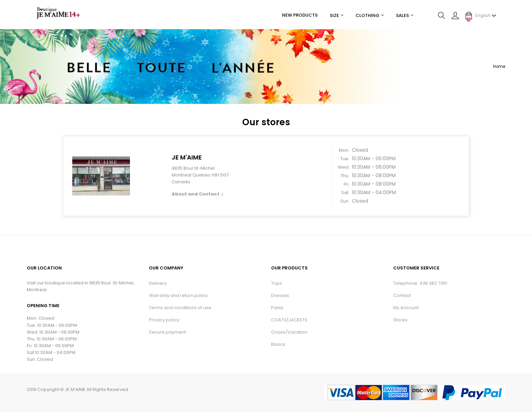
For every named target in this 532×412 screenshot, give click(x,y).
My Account (406, 308)
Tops (277, 283)
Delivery (158, 283)
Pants (277, 308)
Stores (400, 320)
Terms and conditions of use (180, 308)
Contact (402, 295)
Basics (278, 344)
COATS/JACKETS (289, 320)
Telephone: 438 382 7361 (420, 283)
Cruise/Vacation (289, 332)
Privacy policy (164, 320)
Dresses (280, 295)
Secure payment (167, 332)
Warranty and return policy (178, 295)
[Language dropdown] (486, 16)
